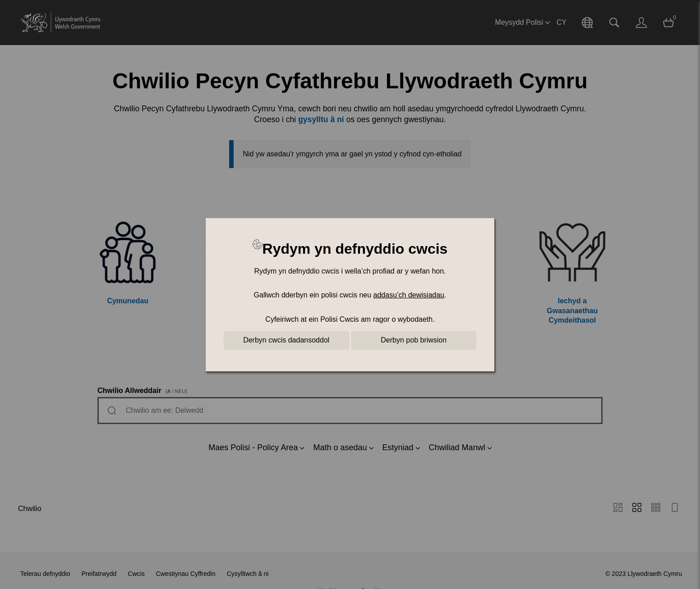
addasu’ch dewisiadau (409, 295)
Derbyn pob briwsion (414, 340)
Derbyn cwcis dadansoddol (286, 340)
